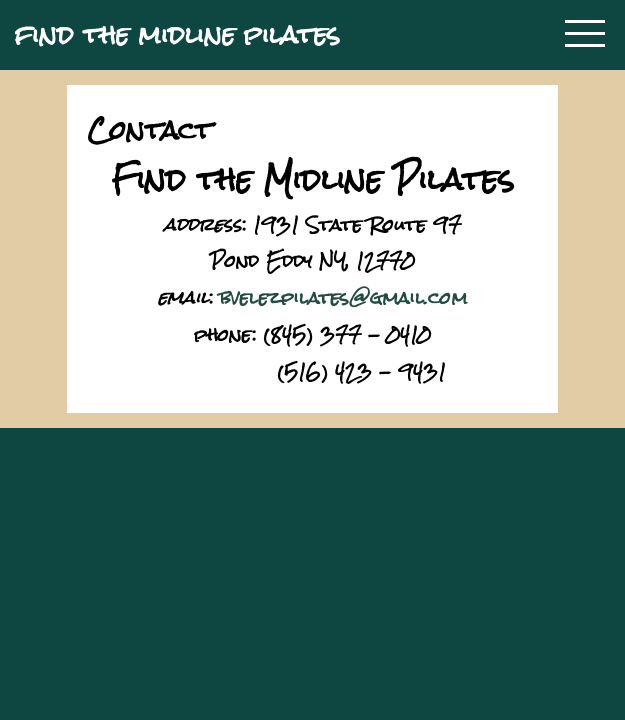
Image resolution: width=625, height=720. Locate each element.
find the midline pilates (177, 35)
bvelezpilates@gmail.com (343, 297)
